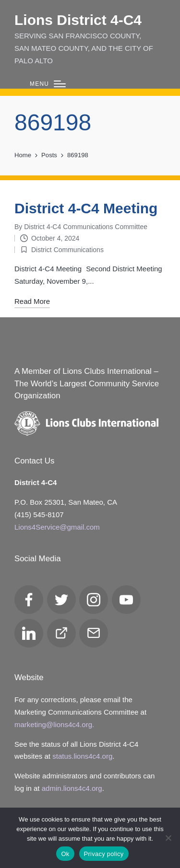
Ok (65, 854)
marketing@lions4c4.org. (54, 724)
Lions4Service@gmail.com (57, 527)
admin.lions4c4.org (72, 788)
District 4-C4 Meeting (86, 208)
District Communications (67, 250)
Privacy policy (104, 854)
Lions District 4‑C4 (78, 20)
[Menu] (48, 84)
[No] (168, 838)
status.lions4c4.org (82, 756)
